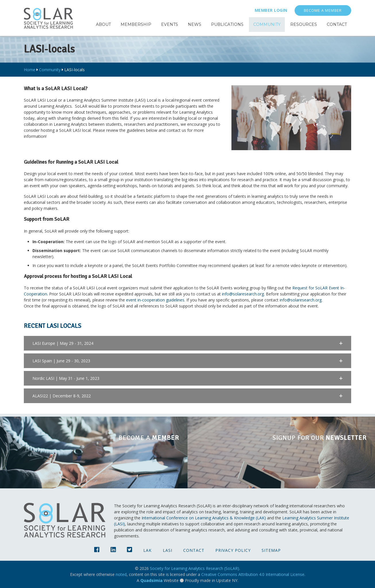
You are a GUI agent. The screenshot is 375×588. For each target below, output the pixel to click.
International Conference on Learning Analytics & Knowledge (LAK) (204, 518)
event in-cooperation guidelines (155, 300)
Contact (194, 550)
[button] (187, 343)
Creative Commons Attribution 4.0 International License (253, 574)
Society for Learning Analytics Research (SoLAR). (195, 568)
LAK (147, 550)
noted (121, 574)
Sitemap (271, 550)
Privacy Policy (233, 550)
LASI (168, 550)
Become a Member (323, 10)
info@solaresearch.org (243, 294)
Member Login (271, 10)
